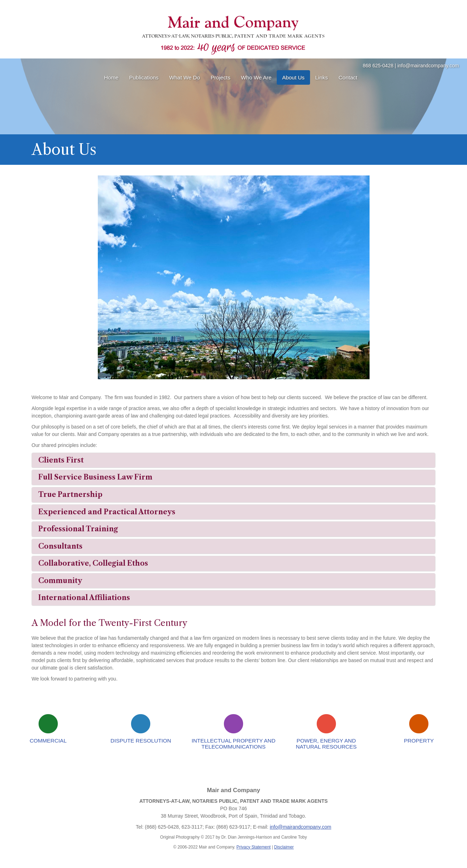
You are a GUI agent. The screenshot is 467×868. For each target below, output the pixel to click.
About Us (293, 77)
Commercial (48, 741)
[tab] (233, 460)
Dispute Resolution (141, 741)
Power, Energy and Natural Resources (326, 744)
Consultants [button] (60, 546)
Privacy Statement (253, 847)
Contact (348, 77)
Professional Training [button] (78, 529)
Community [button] (60, 581)
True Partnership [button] (70, 494)
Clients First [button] (61, 460)
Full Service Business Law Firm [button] (95, 477)
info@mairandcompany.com (428, 66)
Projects (221, 77)
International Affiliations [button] (84, 598)
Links (322, 77)
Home (111, 77)
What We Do (185, 77)
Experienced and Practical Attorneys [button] (107, 512)
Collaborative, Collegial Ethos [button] (93, 563)
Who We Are (256, 77)
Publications (144, 77)
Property (419, 741)
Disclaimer (284, 847)
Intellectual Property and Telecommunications (234, 744)
